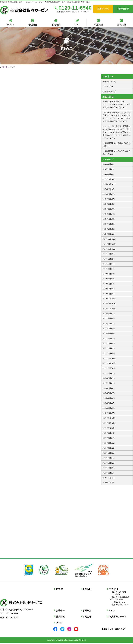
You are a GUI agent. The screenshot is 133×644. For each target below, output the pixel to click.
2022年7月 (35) (109, 383)
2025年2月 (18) (109, 229)
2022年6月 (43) (109, 388)
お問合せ (86, 618)
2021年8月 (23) (109, 438)
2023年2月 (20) (109, 348)
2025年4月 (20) (109, 219)
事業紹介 (86, 612)
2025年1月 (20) (109, 234)
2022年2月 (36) (109, 408)
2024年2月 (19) (109, 289)
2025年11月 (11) (109, 184)
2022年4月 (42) (109, 398)
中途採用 (113, 590)
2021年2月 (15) (109, 468)
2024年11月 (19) (109, 244)
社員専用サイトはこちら (113, 630)
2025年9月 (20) (109, 194)
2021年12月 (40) (109, 418)
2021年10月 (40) (109, 428)
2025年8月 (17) (109, 199)
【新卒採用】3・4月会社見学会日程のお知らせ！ (117, 153)
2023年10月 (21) (109, 309)
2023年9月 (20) (109, 314)
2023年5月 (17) (109, 334)
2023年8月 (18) (109, 319)
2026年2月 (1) (108, 174)
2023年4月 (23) (109, 339)
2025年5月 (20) (109, 214)
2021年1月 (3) (108, 473)
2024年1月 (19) (109, 294)
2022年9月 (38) (109, 373)
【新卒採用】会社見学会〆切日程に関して (117, 145)
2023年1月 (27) (109, 353)
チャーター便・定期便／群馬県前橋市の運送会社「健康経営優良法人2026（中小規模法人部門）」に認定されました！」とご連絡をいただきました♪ (117, 132)
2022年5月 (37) (109, 393)
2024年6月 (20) (109, 269)
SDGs (111, 612)
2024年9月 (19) (109, 254)
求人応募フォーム (117, 618)
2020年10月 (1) (109, 483)
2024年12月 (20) (109, 239)
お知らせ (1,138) (109, 82)
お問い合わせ (123, 9)
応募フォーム (103, 9)
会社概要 (59, 612)
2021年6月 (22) (109, 448)
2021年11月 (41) (109, 423)
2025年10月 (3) (109, 189)
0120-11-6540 (73, 8)
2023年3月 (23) (109, 343)
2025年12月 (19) (109, 179)
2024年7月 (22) (109, 264)
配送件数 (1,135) (109, 91)
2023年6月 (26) (109, 329)
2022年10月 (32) (109, 368)
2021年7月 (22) (109, 443)
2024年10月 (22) (109, 249)
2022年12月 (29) (109, 358)
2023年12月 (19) (109, 299)
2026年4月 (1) (108, 164)
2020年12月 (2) (109, 478)
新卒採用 (86, 590)
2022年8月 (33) (109, 378)
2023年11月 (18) (109, 304)
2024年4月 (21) (109, 279)
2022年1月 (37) (109, 413)
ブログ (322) (108, 86)
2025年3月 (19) (109, 224)
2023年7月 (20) (109, 324)
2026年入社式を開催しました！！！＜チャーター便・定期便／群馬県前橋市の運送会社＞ (117, 105)
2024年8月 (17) (109, 259)
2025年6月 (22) (109, 209)
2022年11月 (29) (109, 363)
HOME (5, 67)
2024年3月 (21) (109, 284)
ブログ (58, 624)
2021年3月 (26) (109, 463)
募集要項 (59, 618)
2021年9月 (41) (109, 433)
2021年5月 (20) (109, 453)
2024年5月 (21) (109, 274)
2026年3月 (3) (108, 169)
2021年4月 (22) (109, 458)
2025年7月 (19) (109, 204)
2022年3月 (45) (109, 403)
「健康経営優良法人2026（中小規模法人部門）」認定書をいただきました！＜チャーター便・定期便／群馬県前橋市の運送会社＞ (117, 117)
